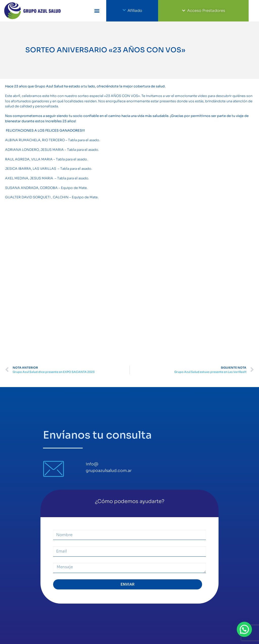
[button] (97, 11)
